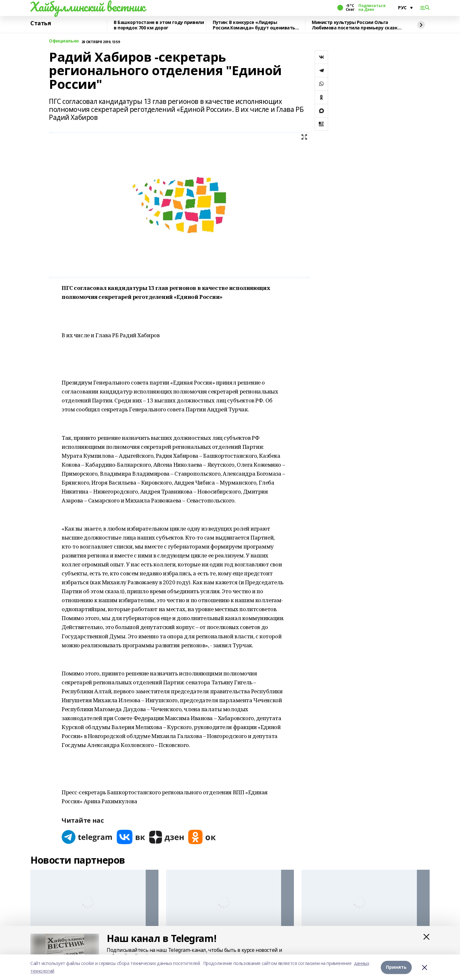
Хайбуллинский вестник (88, 7)
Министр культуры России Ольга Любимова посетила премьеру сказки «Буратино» (356, 25)
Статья (41, 23)
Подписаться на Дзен (372, 8)
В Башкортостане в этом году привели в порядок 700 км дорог (159, 25)
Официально (64, 41)
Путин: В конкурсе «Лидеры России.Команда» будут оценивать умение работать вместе (254, 25)
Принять (396, 967)
